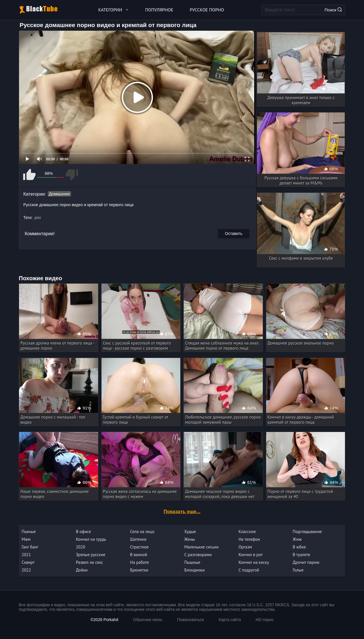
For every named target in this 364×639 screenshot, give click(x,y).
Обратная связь (148, 620)
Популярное (159, 10)
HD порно (265, 620)
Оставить (234, 234)
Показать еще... (182, 512)
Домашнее (59, 194)
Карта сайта (230, 620)
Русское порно (207, 10)
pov (38, 218)
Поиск (333, 10)
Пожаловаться (191, 620)
